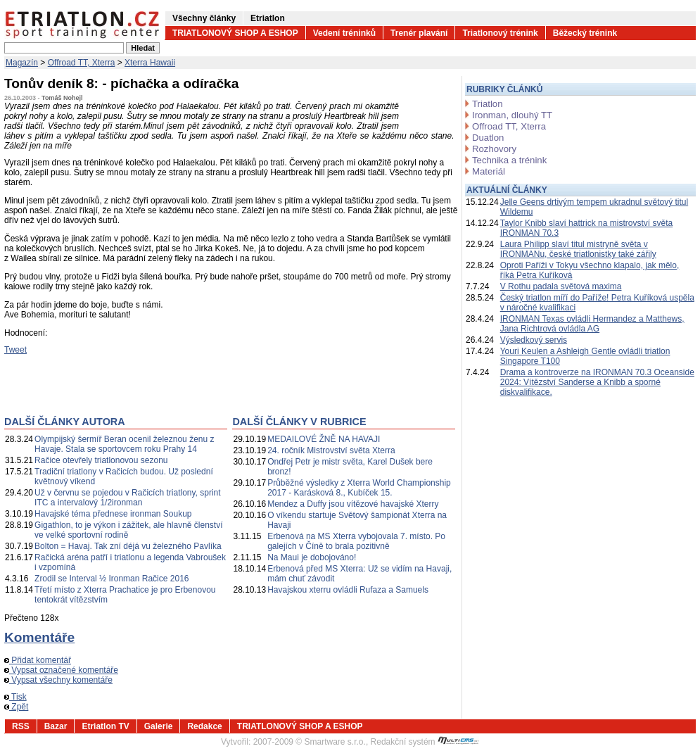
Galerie (159, 726)
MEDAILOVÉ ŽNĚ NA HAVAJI (324, 439)
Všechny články (204, 18)
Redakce (204, 726)
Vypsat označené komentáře (61, 670)
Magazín (22, 63)
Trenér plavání (419, 33)
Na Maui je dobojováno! (312, 557)
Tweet (15, 350)
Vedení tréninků (344, 33)
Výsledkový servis (534, 340)
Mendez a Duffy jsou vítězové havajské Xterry (353, 504)
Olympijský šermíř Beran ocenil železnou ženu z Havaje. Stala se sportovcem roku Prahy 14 (124, 444)
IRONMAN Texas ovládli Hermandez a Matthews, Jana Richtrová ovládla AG (592, 324)
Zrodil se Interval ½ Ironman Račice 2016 (112, 579)
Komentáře (39, 637)
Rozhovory (494, 149)
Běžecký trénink (585, 33)
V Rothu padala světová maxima (561, 286)
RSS (21, 726)
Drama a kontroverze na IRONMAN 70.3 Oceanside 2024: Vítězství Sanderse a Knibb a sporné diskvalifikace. (597, 382)
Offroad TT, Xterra (82, 63)
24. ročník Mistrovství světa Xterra (331, 450)
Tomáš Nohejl (62, 98)
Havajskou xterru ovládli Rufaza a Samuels (348, 590)
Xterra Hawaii (150, 63)
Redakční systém (425, 742)
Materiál (489, 171)
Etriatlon (268, 18)
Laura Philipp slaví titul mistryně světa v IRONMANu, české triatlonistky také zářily (578, 249)
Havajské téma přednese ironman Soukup (113, 514)
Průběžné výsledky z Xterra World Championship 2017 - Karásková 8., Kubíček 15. (359, 488)
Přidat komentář (38, 660)
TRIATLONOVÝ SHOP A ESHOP (235, 33)
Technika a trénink (509, 160)
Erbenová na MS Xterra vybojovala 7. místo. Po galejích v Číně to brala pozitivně (356, 541)
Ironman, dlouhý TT (512, 115)
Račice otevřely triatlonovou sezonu (101, 460)
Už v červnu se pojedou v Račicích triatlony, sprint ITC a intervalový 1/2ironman (128, 498)
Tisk (15, 697)
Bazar (56, 726)
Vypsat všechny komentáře (58, 680)
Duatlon (488, 138)
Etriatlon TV (105, 726)
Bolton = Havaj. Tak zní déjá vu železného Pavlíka (128, 546)
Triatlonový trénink (500, 33)
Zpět (16, 707)
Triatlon (487, 104)
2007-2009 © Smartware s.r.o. (310, 742)
